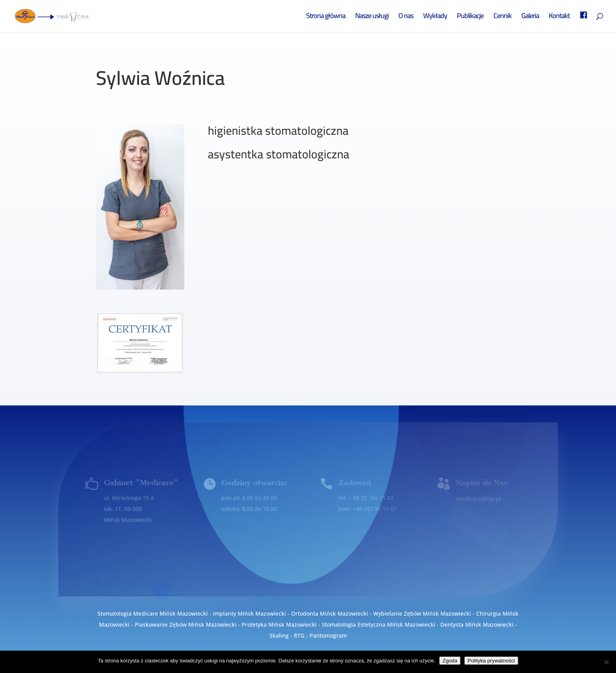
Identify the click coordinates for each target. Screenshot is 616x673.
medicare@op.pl (478, 498)
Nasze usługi (372, 17)
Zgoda (450, 661)
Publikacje (470, 17)
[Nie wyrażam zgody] (606, 662)
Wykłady (435, 17)
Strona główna (326, 17)
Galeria (530, 17)
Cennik (502, 17)
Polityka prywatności (491, 661)
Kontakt (559, 17)
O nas (406, 17)
